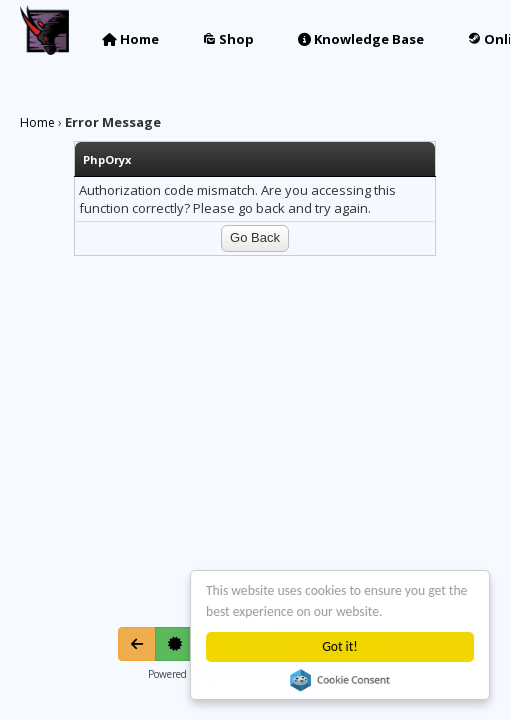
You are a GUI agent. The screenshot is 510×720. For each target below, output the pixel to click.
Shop (228, 39)
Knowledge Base (361, 39)
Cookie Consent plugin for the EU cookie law (340, 680)
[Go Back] (137, 644)
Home (130, 39)
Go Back (255, 237)
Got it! (339, 646)
